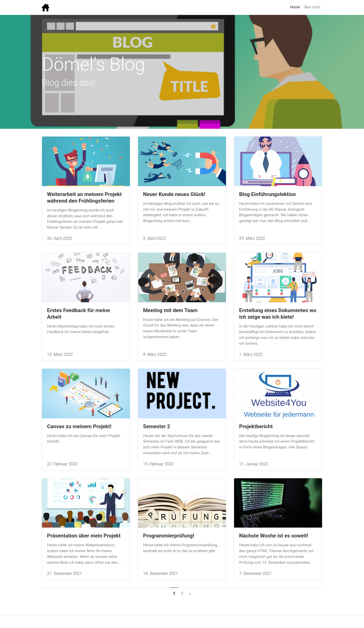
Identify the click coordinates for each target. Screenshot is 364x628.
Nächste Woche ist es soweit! (274, 536)
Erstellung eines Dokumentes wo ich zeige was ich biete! (278, 314)
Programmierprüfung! (169, 536)
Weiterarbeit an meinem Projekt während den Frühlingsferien (84, 198)
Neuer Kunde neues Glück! (174, 194)
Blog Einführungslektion (267, 194)
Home (295, 7)
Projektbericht (256, 426)
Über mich (312, 7)
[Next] (190, 594)
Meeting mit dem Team (170, 310)
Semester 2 (157, 426)
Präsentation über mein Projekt (84, 536)
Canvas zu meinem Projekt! (79, 426)
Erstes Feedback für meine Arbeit (78, 314)
